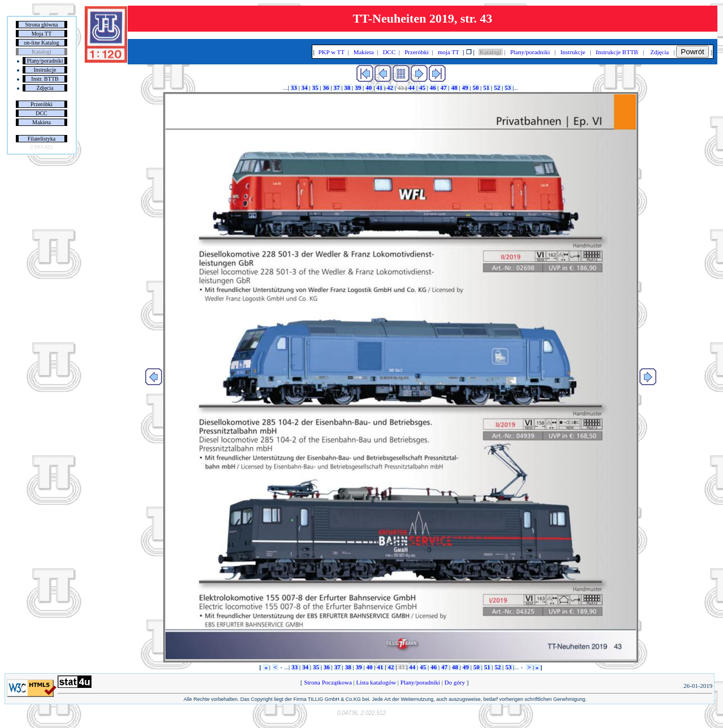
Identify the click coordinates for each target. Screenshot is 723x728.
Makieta (42, 122)
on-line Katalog (41, 43)
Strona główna (41, 25)
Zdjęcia (45, 88)
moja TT (448, 52)
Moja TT (42, 34)
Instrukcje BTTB (617, 52)
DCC (42, 113)
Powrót (692, 52)
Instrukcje (45, 70)
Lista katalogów (376, 682)
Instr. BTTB (45, 79)
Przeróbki (42, 104)
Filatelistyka (42, 139)
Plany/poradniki (45, 61)
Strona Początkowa (328, 682)
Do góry (455, 682)
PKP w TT (332, 52)
